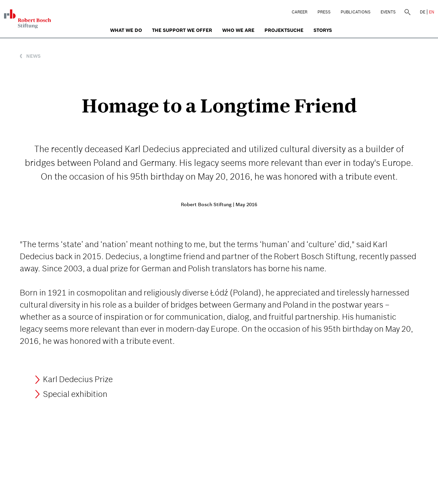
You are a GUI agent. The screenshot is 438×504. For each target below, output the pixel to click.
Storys (323, 30)
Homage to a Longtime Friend (219, 106)
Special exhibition (75, 394)
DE (423, 12)
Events (388, 12)
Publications (356, 12)
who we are (238, 30)
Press (324, 12)
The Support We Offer (182, 30)
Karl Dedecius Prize (78, 380)
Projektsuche (284, 30)
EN (432, 12)
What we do (126, 30)
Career (300, 12)
